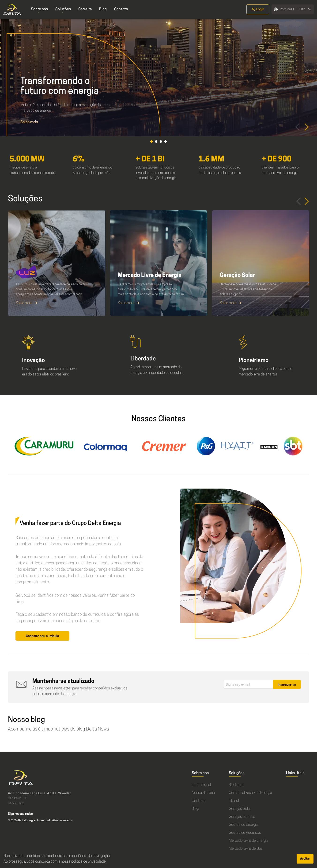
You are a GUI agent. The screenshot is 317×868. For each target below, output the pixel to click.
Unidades (199, 801)
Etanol (234, 801)
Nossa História (203, 793)
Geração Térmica (242, 817)
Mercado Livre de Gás (246, 849)
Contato (121, 9)
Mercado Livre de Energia (249, 841)
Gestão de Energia (243, 825)
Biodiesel (236, 785)
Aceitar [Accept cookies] (305, 859)
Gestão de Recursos (245, 833)
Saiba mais (29, 122)
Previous (298, 200)
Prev (297, 125)
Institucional (201, 785)
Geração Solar (240, 809)
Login (258, 9)
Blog (103, 9)
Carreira (85, 9)
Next (307, 125)
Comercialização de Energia (250, 793)
